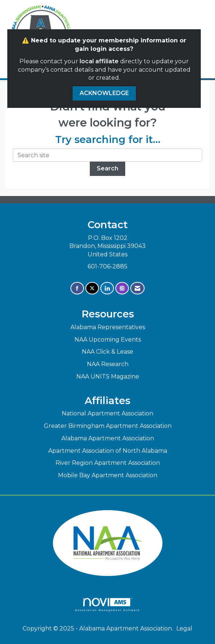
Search (107, 168)
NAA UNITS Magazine (108, 376)
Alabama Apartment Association (108, 438)
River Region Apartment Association (108, 463)
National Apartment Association (107, 413)
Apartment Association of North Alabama (108, 451)
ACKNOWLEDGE (104, 93)
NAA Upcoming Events (108, 340)
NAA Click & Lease (107, 352)
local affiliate (99, 61)
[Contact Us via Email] (137, 288)
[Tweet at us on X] (92, 288)
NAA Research (108, 364)
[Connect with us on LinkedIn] (107, 288)
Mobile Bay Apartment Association (108, 475)
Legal (184, 628)
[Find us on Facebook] (77, 288)
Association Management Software (107, 605)
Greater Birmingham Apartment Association (108, 426)
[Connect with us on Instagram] (122, 288)
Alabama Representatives (108, 327)
